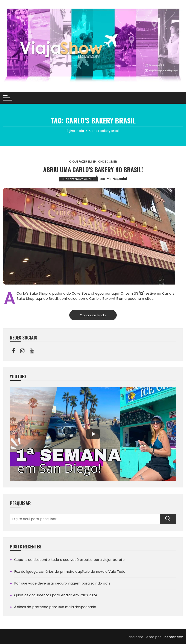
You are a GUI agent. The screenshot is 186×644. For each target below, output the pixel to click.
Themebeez (172, 637)
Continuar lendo (93, 315)
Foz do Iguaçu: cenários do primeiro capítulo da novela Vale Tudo (70, 572)
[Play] (93, 434)
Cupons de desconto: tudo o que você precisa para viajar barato (69, 560)
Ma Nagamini (117, 179)
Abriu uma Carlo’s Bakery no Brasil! (93, 170)
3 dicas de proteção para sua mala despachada (55, 607)
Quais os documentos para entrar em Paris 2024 (56, 595)
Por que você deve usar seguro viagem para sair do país (62, 583)
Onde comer (107, 162)
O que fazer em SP (82, 162)
